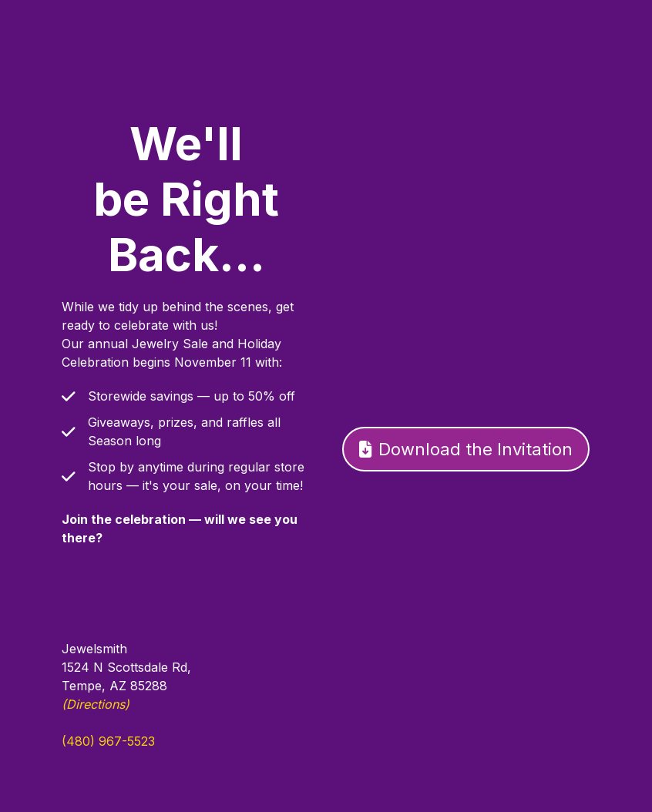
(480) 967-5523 (108, 741)
